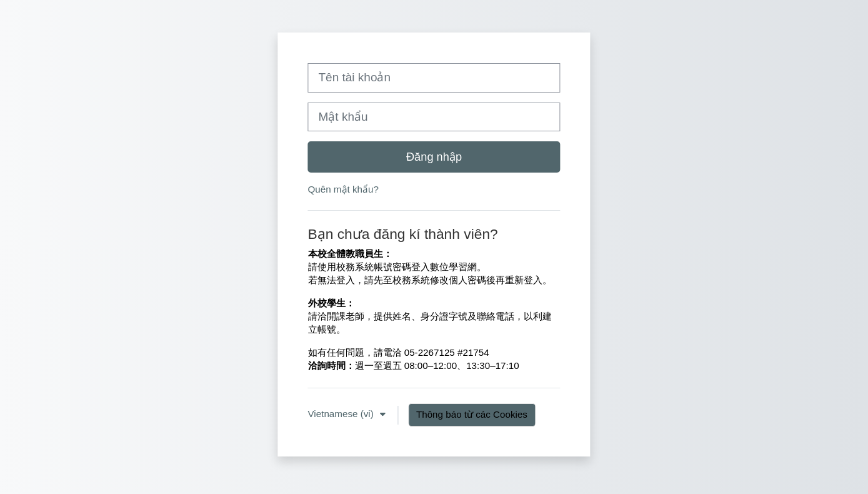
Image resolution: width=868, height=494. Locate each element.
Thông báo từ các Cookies (472, 414)
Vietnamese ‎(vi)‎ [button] (342, 414)
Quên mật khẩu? (343, 189)
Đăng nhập (434, 157)
